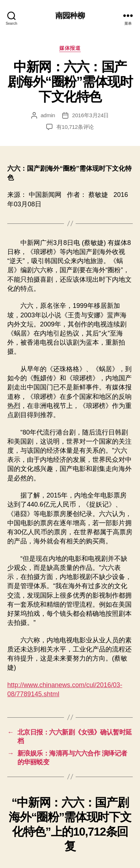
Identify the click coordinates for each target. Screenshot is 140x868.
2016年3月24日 (90, 115)
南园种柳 (70, 15)
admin (48, 115)
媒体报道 (70, 48)
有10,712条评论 (75, 127)
